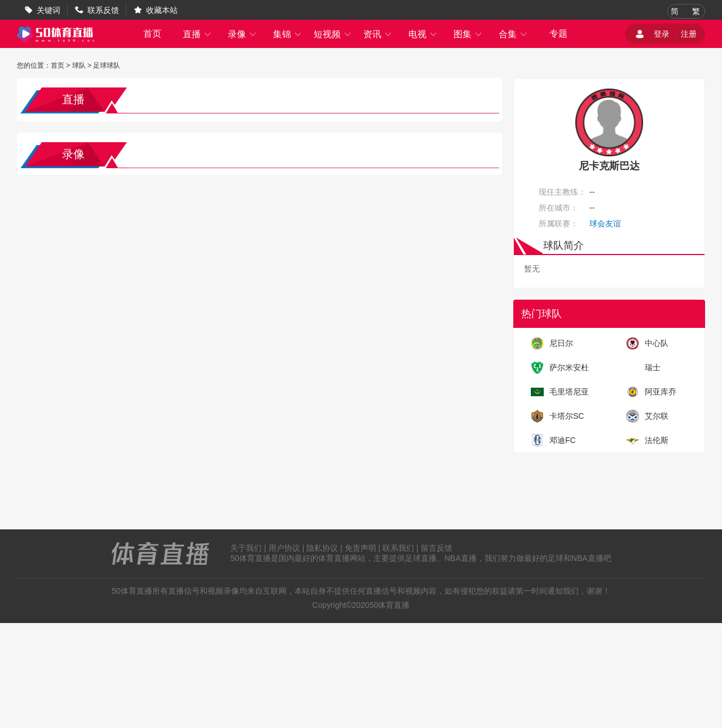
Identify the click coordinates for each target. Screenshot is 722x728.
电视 (423, 34)
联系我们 (398, 548)
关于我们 (246, 548)
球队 (79, 65)
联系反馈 (103, 10)
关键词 (49, 10)
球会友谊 (605, 223)
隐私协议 (322, 548)
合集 (513, 34)
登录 (662, 34)
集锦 (288, 34)
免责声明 (360, 548)
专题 (558, 34)
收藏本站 (162, 10)
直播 (197, 34)
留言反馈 (437, 548)
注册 (689, 34)
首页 (152, 34)
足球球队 (107, 65)
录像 (243, 34)
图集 (468, 34)
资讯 (378, 34)
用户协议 (284, 548)
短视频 (333, 34)
